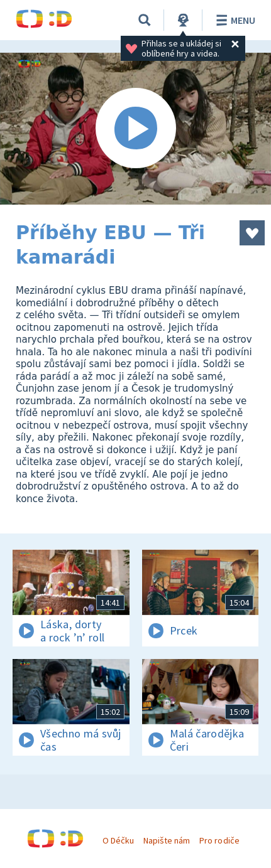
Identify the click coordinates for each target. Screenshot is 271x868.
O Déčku (118, 840)
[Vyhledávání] (145, 20)
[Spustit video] (135, 129)
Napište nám (167, 840)
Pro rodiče (219, 840)
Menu (234, 20)
